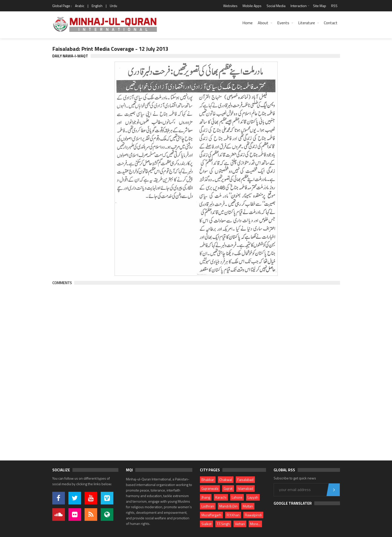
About (263, 23)
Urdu (113, 6)
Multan (248, 506)
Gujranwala (210, 488)
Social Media (276, 6)
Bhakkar (208, 480)
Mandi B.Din (228, 506)
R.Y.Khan (233, 515)
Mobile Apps (252, 6)
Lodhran (208, 506)
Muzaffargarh (211, 515)
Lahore (237, 497)
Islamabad (245, 488)
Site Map (320, 6)
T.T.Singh (223, 524)
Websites (230, 6)
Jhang (206, 497)
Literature (307, 23)
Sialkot (206, 524)
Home (247, 23)
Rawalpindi (253, 515)
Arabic (80, 6)
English (97, 6)
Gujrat (228, 488)
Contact (331, 23)
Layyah (253, 497)
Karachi (221, 497)
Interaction (299, 6)
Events (283, 23)
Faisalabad (245, 480)
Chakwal (226, 480)
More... (255, 524)
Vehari (240, 524)
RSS (334, 6)
